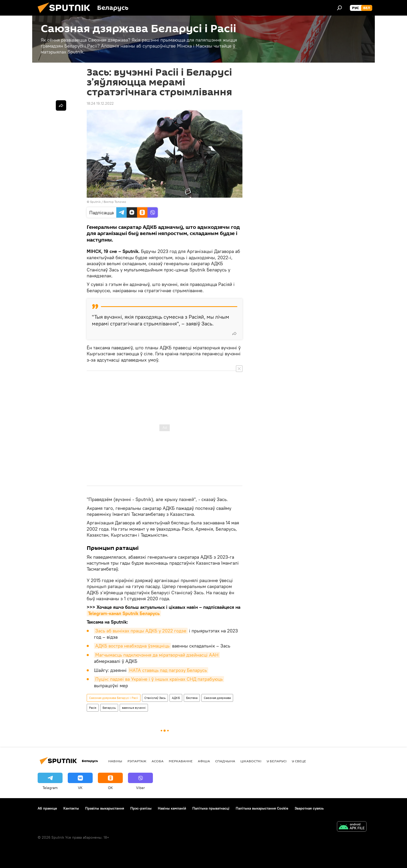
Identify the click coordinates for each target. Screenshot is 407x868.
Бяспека (192, 698)
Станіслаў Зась (155, 698)
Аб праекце (47, 808)
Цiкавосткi (251, 761)
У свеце (299, 761)
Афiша (204, 761)
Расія (93, 708)
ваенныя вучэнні (134, 708)
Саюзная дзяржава (217, 698)
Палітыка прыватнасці (211, 808)
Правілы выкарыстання (105, 808)
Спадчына (225, 761)
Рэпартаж (137, 761)
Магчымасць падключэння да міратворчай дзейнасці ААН (157, 655)
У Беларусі (277, 761)
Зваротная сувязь (309, 808)
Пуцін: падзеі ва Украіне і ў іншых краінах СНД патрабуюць (159, 679)
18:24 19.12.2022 (100, 103)
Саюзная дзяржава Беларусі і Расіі (114, 698)
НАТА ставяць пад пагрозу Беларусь (168, 670)
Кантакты (71, 808)
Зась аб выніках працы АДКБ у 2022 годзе (141, 631)
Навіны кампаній (172, 808)
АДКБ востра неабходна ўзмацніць (132, 646)
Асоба (158, 761)
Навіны (115, 761)
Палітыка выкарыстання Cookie (262, 808)
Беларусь (109, 708)
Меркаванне (181, 761)
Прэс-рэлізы (141, 808)
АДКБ (176, 698)
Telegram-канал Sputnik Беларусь (124, 613)
